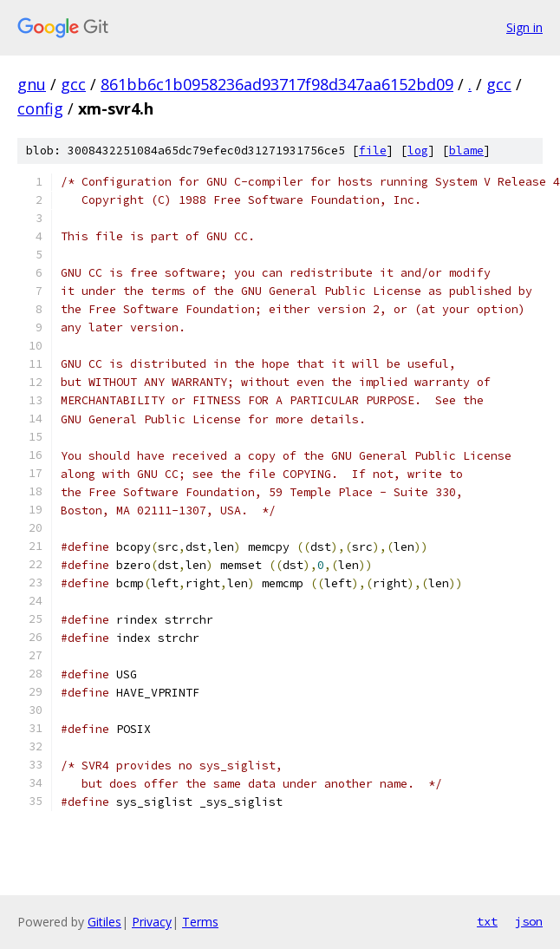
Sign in (524, 27)
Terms (200, 922)
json (529, 921)
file (373, 151)
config (40, 108)
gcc (73, 84)
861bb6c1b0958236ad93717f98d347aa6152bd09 (277, 84)
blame (466, 151)
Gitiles (104, 922)
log (418, 151)
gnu (32, 84)
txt (487, 921)
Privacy (152, 922)
